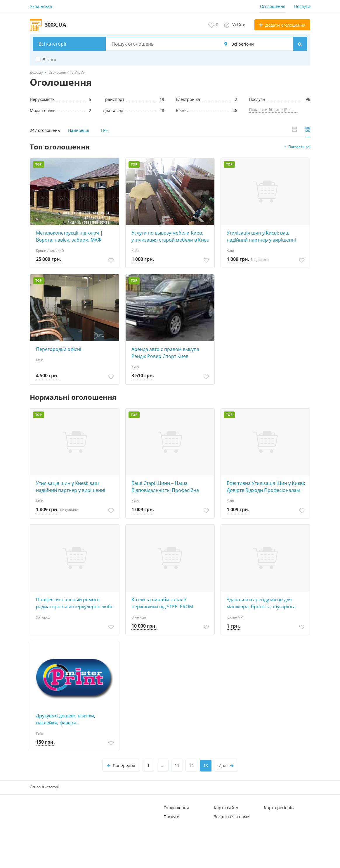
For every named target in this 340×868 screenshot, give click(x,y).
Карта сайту (226, 808)
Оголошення (273, 6)
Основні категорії (45, 787)
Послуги (302, 6)
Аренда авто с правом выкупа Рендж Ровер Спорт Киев (165, 353)
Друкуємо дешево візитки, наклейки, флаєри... (66, 719)
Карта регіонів (279, 808)
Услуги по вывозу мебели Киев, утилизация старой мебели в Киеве (172, 236)
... (163, 765)
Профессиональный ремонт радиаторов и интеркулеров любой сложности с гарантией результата (76, 603)
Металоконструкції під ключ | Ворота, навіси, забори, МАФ (69, 236)
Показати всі (299, 147)
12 (191, 765)
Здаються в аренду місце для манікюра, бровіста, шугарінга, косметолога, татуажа (262, 603)
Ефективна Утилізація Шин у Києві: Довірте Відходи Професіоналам (266, 487)
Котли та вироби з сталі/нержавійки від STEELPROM (162, 603)
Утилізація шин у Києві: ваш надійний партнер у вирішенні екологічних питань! (261, 236)
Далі (226, 765)
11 (177, 765)
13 (206, 765)
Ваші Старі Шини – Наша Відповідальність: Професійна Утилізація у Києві (165, 487)
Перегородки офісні (59, 349)
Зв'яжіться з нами (232, 817)
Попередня (121, 765)
